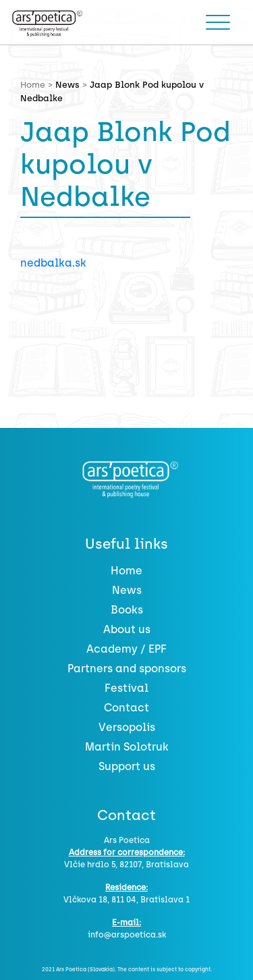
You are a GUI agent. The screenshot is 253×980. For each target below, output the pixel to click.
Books (127, 610)
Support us (127, 766)
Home (126, 571)
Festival (126, 688)
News (67, 85)
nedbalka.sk (53, 263)
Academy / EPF (126, 649)
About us (127, 629)
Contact (126, 708)
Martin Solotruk (127, 747)
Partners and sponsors (127, 669)
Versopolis (127, 727)
